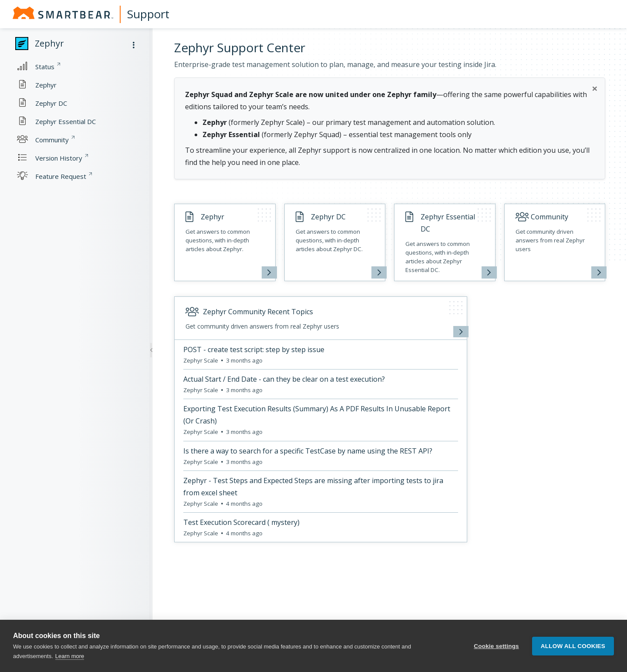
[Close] (595, 88)
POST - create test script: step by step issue (254, 349)
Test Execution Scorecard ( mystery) (241, 522)
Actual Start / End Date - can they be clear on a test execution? (284, 379)
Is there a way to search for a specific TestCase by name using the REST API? (308, 451)
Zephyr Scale (201, 360)
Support (148, 14)
